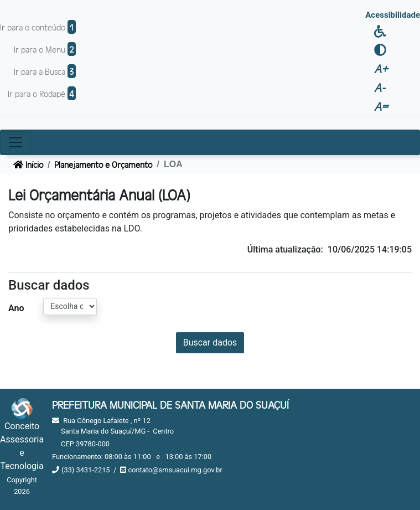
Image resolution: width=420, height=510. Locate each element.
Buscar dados (210, 342)
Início (28, 164)
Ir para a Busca (45, 71)
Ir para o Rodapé (42, 93)
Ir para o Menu (45, 49)
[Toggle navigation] (15, 142)
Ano (16, 308)
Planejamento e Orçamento (103, 164)
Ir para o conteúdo (38, 27)
